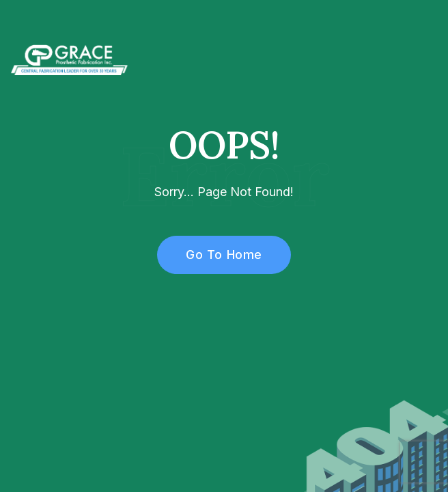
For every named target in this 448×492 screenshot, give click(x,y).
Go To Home (216, 255)
